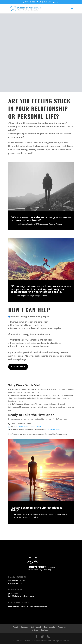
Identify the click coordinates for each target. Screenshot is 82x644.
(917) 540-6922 (14, 594)
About (15, 627)
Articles (35, 630)
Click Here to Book (53, 429)
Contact (44, 630)
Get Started (18, 367)
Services (25, 627)
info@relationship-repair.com (29, 426)
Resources (62, 627)
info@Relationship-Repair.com (21, 596)
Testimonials (49, 627)
